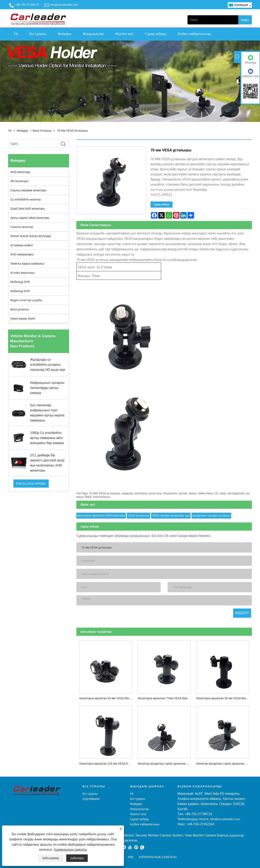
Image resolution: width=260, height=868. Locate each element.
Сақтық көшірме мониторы (28, 190)
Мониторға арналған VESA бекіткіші (101, 516)
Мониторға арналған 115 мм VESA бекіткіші (107, 764)
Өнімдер (64, 34)
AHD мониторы (20, 172)
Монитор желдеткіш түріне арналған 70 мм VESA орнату (224, 764)
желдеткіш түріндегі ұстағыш (211, 516)
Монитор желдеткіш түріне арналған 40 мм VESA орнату (166, 764)
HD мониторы (19, 181)
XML (131, 857)
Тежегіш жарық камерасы (27, 264)
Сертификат (91, 799)
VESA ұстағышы (138, 516)
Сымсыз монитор (22, 227)
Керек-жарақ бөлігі (23, 319)
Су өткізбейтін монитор (26, 199)
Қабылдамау (51, 858)
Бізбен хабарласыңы (194, 34)
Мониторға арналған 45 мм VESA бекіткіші (107, 698)
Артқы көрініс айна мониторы (30, 218)
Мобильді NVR (20, 291)
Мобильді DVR (20, 282)
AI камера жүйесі (22, 245)
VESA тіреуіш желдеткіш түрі (171, 516)
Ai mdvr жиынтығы (22, 273)
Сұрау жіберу (156, 34)
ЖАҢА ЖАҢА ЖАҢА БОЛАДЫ (31, 236)
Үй (16, 34)
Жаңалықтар (93, 34)
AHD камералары (22, 254)
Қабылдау (77, 858)
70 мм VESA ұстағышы (73, 131)
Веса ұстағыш (42, 131)
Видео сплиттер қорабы (26, 300)
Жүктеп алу (124, 34)
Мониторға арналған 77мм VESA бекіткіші (165, 698)
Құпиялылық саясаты (70, 850)
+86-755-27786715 (27, 5)
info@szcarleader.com (64, 5)
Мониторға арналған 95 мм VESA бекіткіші (224, 698)
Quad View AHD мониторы (28, 209)
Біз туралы (38, 34)
